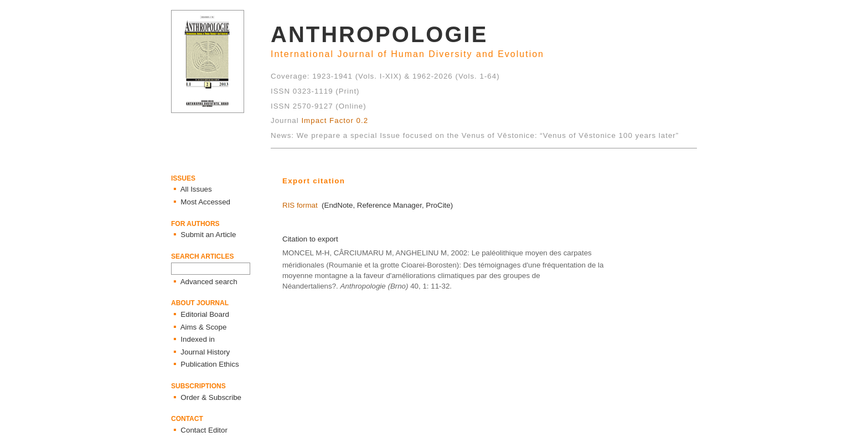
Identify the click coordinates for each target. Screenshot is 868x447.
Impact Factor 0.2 (335, 120)
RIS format (300, 205)
